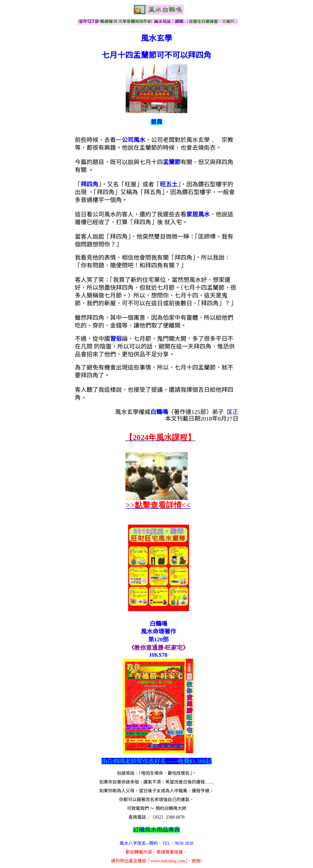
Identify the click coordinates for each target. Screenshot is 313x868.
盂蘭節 (172, 162)
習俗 (116, 339)
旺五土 (169, 184)
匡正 (233, 412)
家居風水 (198, 214)
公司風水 (134, 140)
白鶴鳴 (159, 412)
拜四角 (89, 184)
